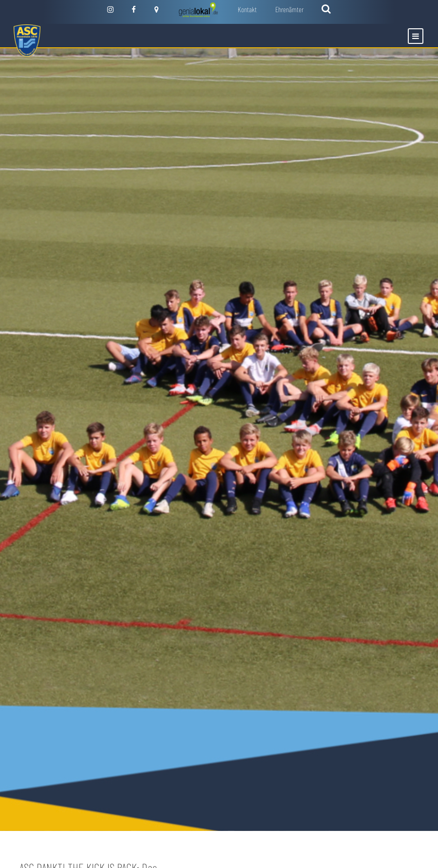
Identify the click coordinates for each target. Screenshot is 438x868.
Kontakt (247, 9)
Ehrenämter (289, 9)
